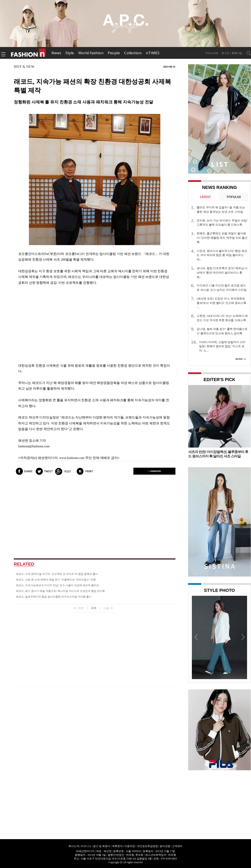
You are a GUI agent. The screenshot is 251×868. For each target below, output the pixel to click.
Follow (212, 53)
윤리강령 (165, 846)
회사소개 (74, 846)
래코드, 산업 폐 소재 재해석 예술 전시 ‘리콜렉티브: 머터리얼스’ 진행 (56, 580)
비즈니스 (86, 846)
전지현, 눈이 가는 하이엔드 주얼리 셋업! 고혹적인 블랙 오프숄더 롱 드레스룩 (222, 223)
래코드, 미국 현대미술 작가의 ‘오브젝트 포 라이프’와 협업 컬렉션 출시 (57, 574)
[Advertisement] (95, 324)
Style (70, 53)
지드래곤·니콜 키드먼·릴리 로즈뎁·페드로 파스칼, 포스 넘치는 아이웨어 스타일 (222, 288)
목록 (94, 608)
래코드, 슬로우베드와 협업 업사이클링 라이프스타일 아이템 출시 (54, 597)
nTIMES (153, 53)
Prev (196, 637)
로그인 (225, 53)
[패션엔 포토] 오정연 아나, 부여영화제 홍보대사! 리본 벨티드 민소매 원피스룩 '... (221, 303)
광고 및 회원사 (102, 846)
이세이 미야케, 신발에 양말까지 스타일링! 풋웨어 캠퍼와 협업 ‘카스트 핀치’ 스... (222, 346)
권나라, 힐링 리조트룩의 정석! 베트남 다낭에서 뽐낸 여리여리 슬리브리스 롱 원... (222, 273)
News (56, 53)
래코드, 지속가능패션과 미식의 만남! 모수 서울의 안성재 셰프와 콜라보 (57, 585)
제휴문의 (117, 846)
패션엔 (28, 53)
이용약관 (130, 846)
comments (155, 471)
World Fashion (91, 53)
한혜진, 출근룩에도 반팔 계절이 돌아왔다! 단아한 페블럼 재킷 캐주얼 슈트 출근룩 (222, 238)
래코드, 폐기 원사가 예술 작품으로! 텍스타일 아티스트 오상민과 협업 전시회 (60, 591)
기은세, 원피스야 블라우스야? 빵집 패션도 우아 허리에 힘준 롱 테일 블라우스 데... (222, 255)
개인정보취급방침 (147, 846)
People (114, 53)
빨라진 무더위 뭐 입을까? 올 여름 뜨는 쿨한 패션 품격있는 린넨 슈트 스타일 (221, 210)
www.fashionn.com (72, 458)
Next (243, 637)
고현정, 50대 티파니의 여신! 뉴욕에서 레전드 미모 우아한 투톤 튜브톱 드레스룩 (222, 318)
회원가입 (237, 53)
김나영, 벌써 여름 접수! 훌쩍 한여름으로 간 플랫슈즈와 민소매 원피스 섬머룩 (222, 331)
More (239, 359)
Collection (133, 53)
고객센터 (177, 846)
